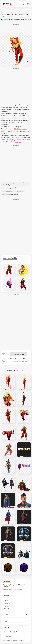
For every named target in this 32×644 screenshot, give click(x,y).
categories (18, 142)
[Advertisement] (16, 29)
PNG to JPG (7, 609)
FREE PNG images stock (20, 129)
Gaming (13, 127)
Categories (7, 603)
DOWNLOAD (18, 354)
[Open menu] (28, 4)
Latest (6, 601)
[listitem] (7, 632)
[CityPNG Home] (7, 4)
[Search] (23, 4)
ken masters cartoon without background (13, 191)
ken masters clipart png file (9, 188)
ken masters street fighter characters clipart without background (14, 184)
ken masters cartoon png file (10, 194)
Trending (7, 606)
